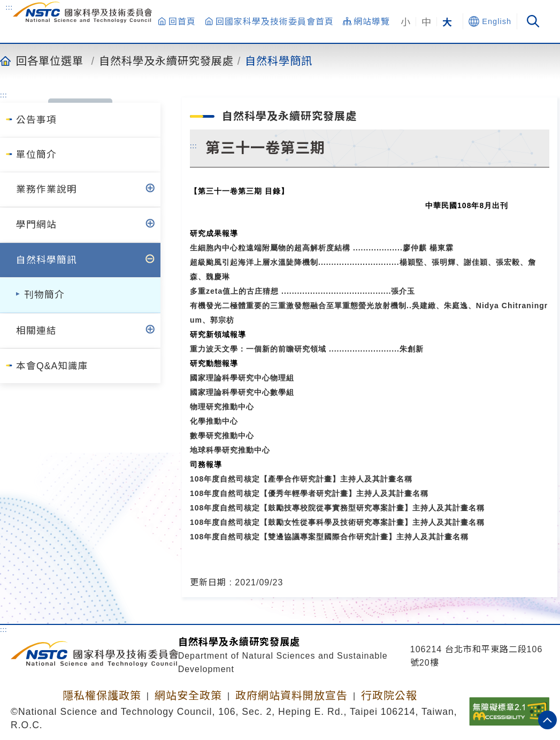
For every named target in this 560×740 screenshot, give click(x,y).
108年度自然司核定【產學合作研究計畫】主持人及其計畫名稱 (301, 479)
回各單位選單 (50, 60)
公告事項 (36, 120)
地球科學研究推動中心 (230, 450)
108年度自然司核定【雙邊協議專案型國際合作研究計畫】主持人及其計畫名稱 (329, 537)
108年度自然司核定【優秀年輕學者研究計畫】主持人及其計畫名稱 (309, 493)
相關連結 (36, 331)
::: (9, 7)
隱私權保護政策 (102, 696)
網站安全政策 (188, 696)
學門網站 (36, 225)
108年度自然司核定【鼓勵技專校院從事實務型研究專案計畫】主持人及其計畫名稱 (337, 508)
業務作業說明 (47, 189)
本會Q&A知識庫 (52, 366)
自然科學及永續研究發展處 (166, 60)
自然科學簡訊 (279, 60)
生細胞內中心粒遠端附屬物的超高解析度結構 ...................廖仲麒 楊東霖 (322, 248)
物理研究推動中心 (222, 407)
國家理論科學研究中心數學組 (242, 392)
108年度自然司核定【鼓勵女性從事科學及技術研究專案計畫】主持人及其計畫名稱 (337, 522)
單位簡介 (36, 155)
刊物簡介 (44, 295)
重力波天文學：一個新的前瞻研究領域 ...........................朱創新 (307, 349)
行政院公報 (389, 696)
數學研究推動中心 (222, 436)
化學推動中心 (214, 421)
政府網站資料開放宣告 (291, 696)
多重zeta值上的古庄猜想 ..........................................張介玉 (303, 291)
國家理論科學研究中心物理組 (242, 378)
